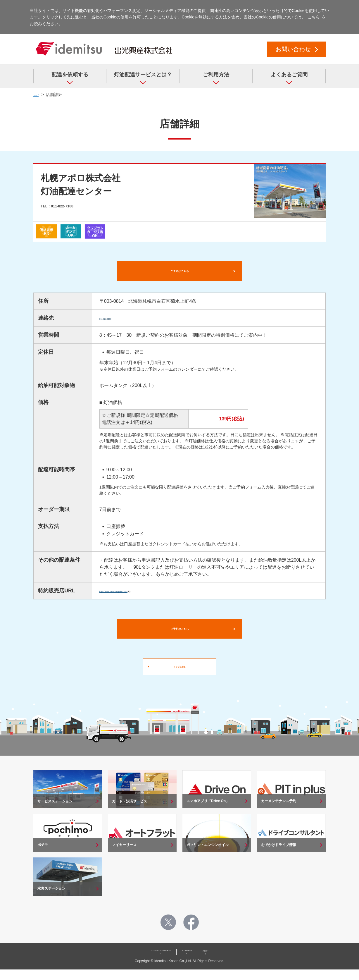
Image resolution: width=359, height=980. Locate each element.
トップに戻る (179, 678)
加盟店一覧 (229, 964)
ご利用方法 (216, 75)
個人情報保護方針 (197, 964)
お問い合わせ (293, 49)
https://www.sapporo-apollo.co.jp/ (134, 595)
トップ (39, 94)
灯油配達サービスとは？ (143, 75)
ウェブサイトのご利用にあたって (148, 964)
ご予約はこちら (179, 273)
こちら (314, 17)
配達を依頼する (70, 75)
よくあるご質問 (289, 75)
